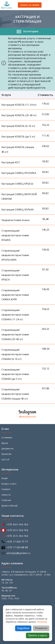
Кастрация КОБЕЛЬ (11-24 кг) (19, 105)
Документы (7, 448)
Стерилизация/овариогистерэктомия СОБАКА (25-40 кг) (15, 335)
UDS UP (5, 460)
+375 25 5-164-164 (17, 536)
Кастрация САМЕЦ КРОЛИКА (19, 173)
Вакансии (6, 454)
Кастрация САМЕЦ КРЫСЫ (17, 184)
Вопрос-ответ (9, 484)
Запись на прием (30, 5)
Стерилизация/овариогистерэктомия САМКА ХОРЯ (15, 295)
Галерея (6, 489)
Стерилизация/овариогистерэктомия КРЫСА (15, 275)
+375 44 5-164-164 (17, 524)
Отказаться (41, 628)
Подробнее (23, 628)
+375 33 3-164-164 (17, 530)
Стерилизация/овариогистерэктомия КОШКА (15, 235)
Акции (5, 478)
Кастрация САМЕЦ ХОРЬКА (18, 210)
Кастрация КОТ (11, 162)
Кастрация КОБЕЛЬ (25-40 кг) (19, 115)
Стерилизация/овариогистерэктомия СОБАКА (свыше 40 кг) (15, 394)
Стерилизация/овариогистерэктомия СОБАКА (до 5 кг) (15, 374)
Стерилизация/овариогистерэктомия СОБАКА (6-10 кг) (15, 354)
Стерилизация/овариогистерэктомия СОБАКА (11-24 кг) (15, 315)
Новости (6, 495)
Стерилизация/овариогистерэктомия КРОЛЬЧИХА (15, 255)
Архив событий (9, 506)
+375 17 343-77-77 (17, 542)
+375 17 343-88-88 (17, 547)
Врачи (5, 443)
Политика (42, 622)
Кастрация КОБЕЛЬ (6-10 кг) (18, 126)
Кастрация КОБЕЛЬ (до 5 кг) (18, 137)
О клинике (7, 437)
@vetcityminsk (27, 417)
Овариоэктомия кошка (15, 220)
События (6, 500)
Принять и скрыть (38, 635)
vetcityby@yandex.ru (18, 553)
